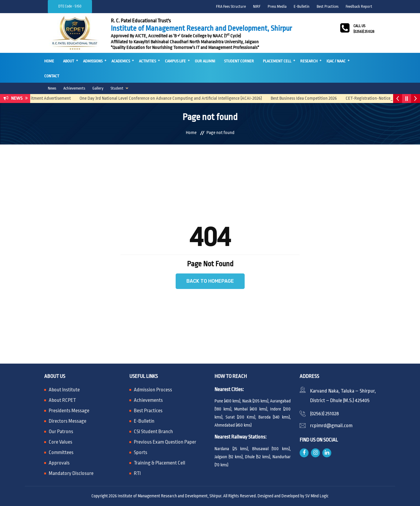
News (52, 88)
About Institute (64, 390)
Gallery (98, 88)
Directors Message (68, 421)
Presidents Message (69, 411)
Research (309, 61)
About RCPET (62, 400)
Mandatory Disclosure (71, 473)
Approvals (59, 463)
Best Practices (328, 6)
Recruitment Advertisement (49, 98)
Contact (52, 76)
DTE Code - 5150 (70, 6)
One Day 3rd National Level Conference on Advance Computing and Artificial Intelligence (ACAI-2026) (174, 98)
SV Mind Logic (317, 496)
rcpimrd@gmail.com (331, 426)
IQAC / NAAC (336, 61)
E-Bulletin (302, 6)
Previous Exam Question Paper (165, 442)
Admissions (93, 61)
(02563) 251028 (324, 414)
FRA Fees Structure (231, 6)
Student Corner (239, 61)
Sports (141, 452)
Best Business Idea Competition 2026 (307, 98)
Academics (121, 61)
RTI (137, 473)
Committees (61, 452)
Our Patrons (61, 432)
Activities (147, 61)
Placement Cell (277, 61)
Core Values (60, 442)
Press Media (277, 6)
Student (117, 88)
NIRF (257, 6)
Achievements (74, 88)
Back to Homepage (210, 281)
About (69, 61)
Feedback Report (359, 6)
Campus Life (175, 61)
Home (49, 61)
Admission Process (153, 390)
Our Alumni (205, 61)
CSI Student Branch (153, 432)
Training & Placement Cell (160, 463)
